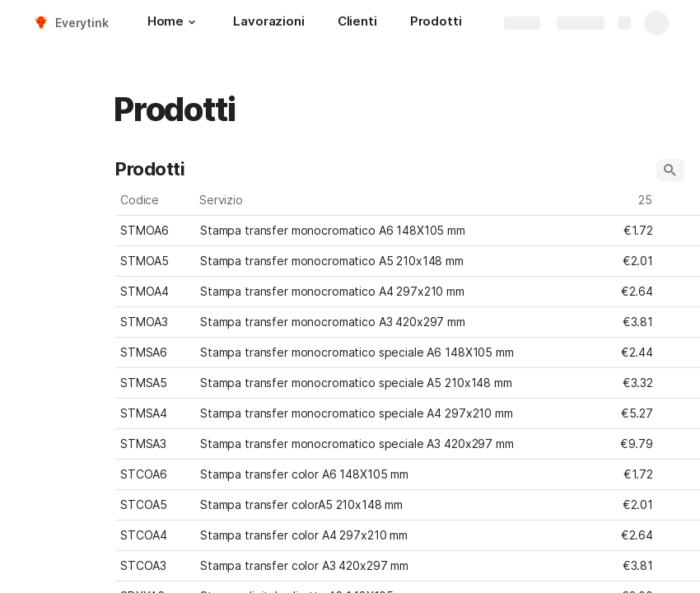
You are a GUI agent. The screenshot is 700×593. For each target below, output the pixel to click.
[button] (192, 22)
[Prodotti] (436, 23)
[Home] (174, 23)
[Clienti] (357, 23)
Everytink (82, 23)
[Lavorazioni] (268, 23)
